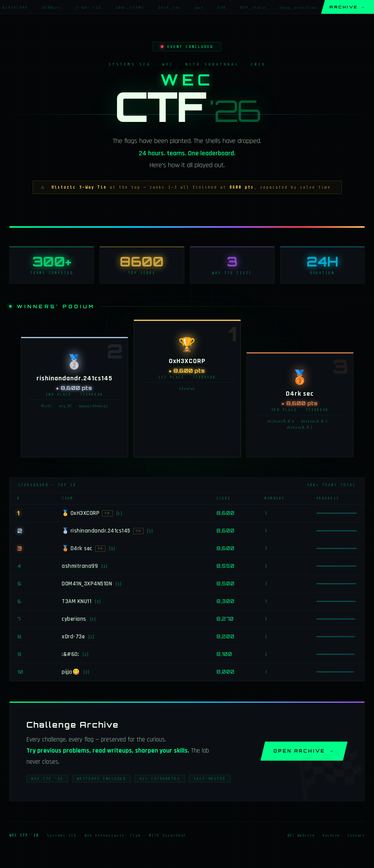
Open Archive (304, 753)
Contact (356, 838)
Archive (348, 7)
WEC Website (301, 838)
